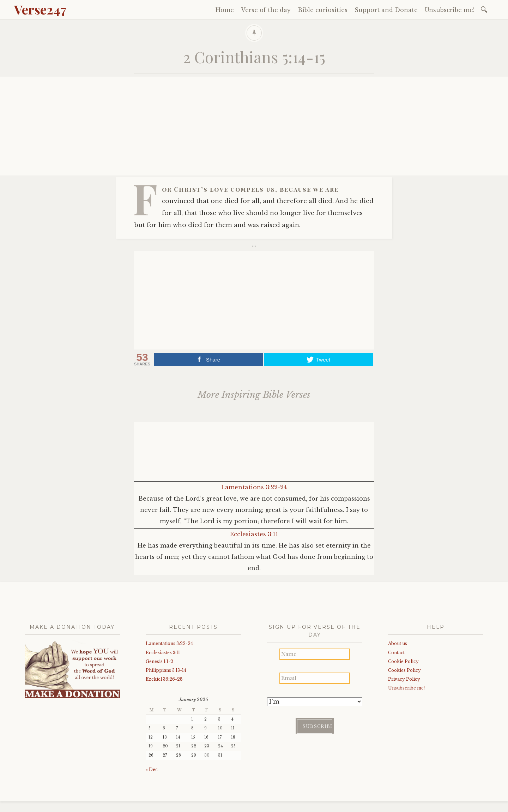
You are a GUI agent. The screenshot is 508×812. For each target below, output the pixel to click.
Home (225, 10)
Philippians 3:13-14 (166, 670)
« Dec (152, 769)
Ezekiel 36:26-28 (164, 679)
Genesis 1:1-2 (159, 661)
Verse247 (40, 9)
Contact (396, 653)
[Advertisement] (254, 126)
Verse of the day (266, 10)
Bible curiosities (323, 10)
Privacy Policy (404, 679)
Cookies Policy (404, 670)
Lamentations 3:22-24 (254, 487)
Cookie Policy (403, 661)
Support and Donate (386, 10)
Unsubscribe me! (450, 10)
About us (398, 643)
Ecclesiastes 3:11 (254, 534)
